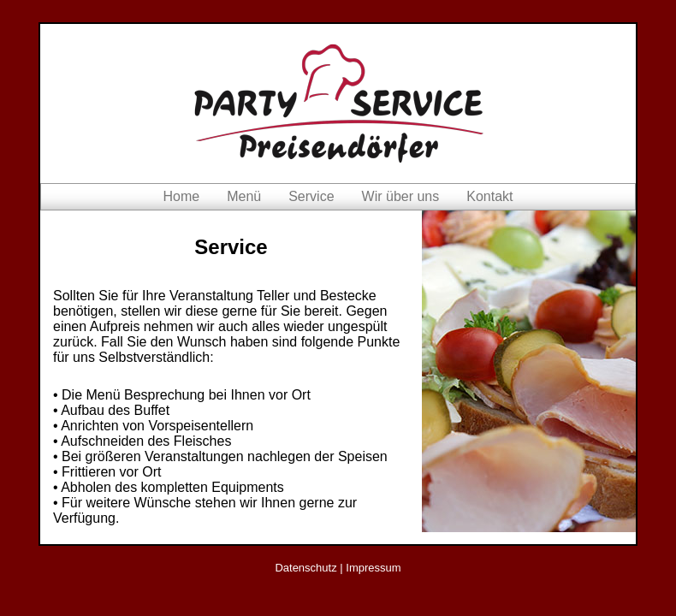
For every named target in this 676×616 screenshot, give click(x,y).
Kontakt (489, 196)
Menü (244, 196)
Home (181, 196)
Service (311, 196)
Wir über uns (401, 196)
